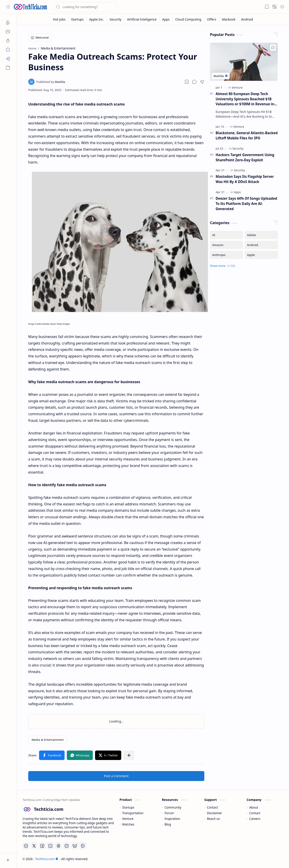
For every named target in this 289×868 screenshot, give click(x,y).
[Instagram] (67, 846)
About (254, 807)
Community (173, 807)
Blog (168, 824)
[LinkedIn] (50, 846)
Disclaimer (214, 813)
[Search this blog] (85, 7)
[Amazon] (226, 245)
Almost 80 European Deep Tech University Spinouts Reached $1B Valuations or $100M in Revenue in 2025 (245, 99)
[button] (8, 7)
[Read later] (187, 82)
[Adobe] (261, 235)
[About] (8, 23)
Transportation (133, 813)
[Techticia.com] (30, 7)
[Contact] (8, 32)
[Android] (247, 19)
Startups (128, 807)
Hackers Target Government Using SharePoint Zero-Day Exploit (245, 157)
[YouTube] (26, 846)
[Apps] (166, 19)
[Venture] (237, 87)
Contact (212, 807)
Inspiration (172, 819)
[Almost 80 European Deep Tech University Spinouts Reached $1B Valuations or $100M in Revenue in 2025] (244, 62)
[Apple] (261, 255)
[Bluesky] (75, 846)
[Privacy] (8, 41)
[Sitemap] (8, 59)
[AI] (226, 235)
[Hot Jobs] (59, 19)
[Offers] (212, 19)
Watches (128, 824)
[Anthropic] (226, 255)
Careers (255, 819)
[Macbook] (229, 19)
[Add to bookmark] (273, 48)
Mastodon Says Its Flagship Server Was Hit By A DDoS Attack (245, 179)
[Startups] (77, 19)
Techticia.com (47, 859)
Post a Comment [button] (116, 776)
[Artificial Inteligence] (142, 19)
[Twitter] (34, 846)
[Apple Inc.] (97, 19)
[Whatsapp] (83, 846)
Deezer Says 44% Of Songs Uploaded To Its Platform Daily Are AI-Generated (246, 204)
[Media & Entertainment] (48, 740)
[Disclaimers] (8, 50)
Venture (128, 819)
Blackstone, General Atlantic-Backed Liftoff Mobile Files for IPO (247, 135)
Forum (169, 813)
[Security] (116, 19)
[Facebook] (42, 846)
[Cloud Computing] (188, 19)
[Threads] (58, 846)
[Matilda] (51, 82)
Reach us (213, 819)
